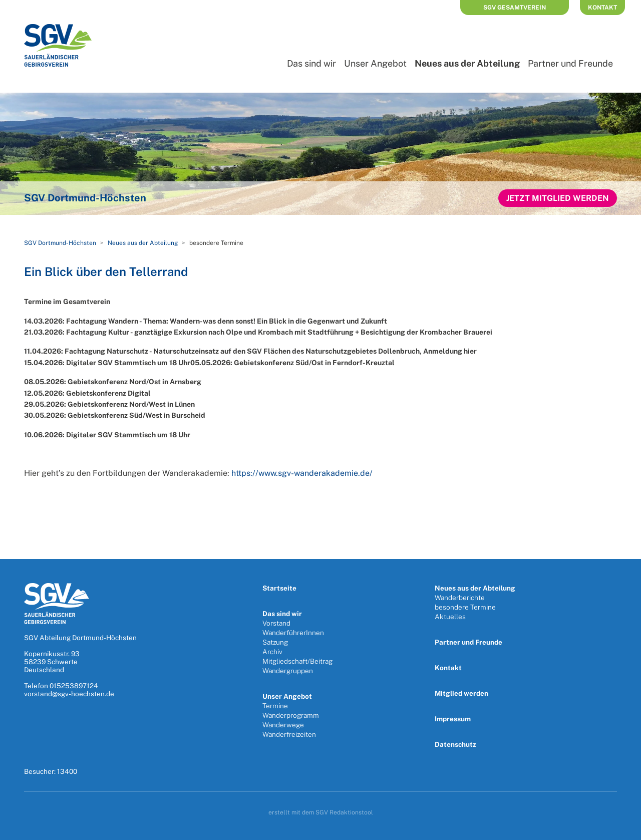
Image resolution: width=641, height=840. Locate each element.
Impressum (453, 719)
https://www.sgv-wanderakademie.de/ (302, 473)
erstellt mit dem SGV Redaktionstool (321, 812)
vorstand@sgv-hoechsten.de (69, 694)
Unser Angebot (375, 63)
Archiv (272, 652)
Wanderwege (283, 725)
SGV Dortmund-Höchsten (60, 243)
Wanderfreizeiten (289, 734)
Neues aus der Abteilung (467, 63)
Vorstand (276, 623)
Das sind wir (311, 63)
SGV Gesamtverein (515, 8)
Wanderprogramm (291, 715)
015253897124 (74, 686)
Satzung (275, 642)
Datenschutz (455, 744)
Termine (275, 706)
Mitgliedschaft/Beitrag (297, 661)
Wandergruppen (288, 671)
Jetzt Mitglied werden (558, 198)
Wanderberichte (460, 598)
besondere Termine (465, 607)
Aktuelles (450, 617)
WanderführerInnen (293, 633)
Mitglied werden (461, 693)
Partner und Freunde (570, 63)
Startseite (279, 588)
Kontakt (602, 8)
